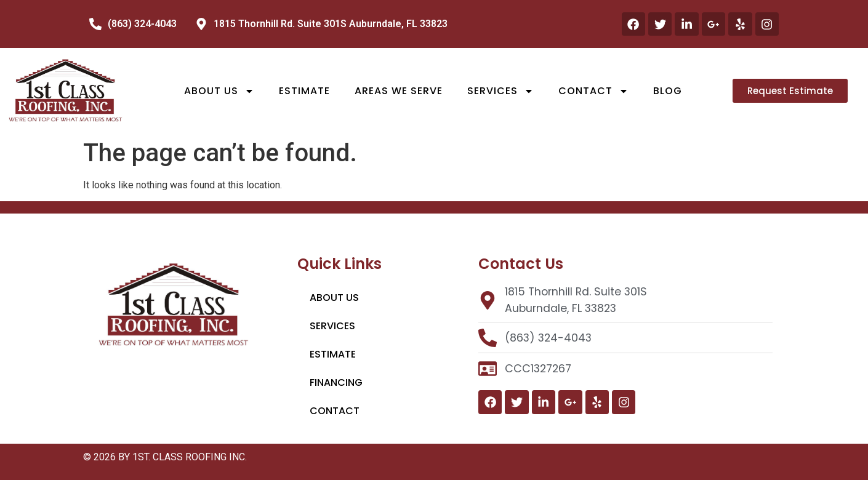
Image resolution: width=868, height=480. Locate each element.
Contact (593, 91)
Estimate (304, 91)
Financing (336, 382)
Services (500, 91)
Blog (668, 91)
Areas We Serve (399, 91)
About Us (219, 91)
